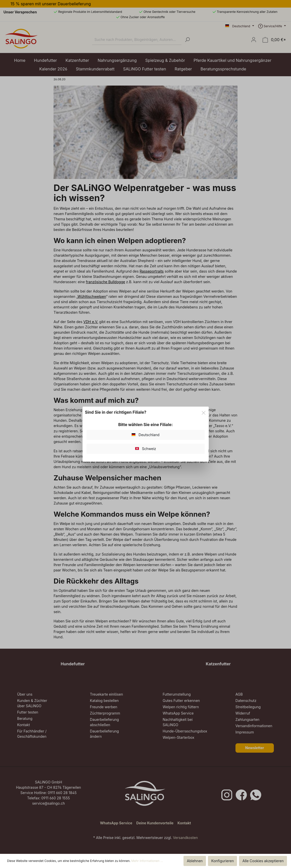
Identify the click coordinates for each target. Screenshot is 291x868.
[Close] (204, 412)
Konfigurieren (222, 861)
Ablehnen (195, 861)
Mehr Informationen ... (147, 861)
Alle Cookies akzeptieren (263, 861)
